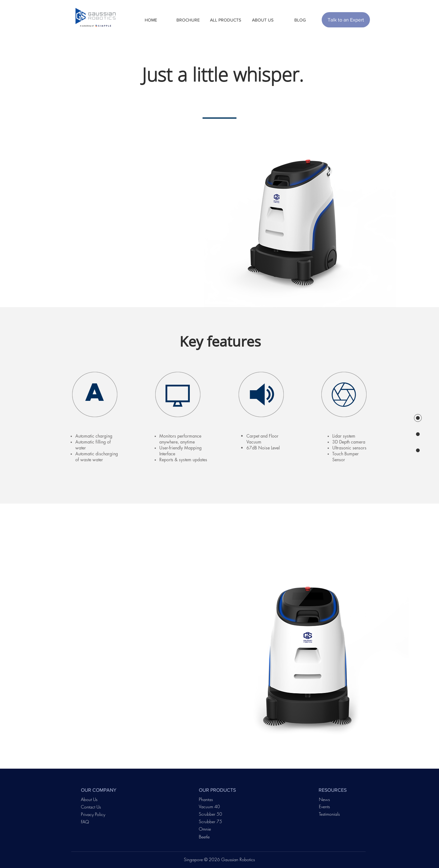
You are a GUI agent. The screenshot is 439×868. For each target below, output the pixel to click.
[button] (188, 20)
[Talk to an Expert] (346, 20)
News (324, 799)
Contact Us (91, 807)
